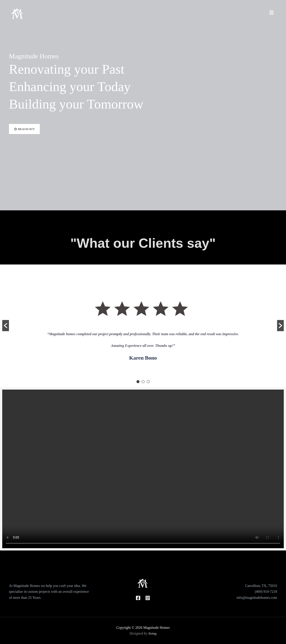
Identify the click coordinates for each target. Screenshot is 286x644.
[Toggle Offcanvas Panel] (271, 13)
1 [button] (138, 382)
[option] (143, 323)
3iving (152, 633)
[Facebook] (138, 598)
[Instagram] (148, 598)
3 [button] (148, 382)
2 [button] (143, 382)
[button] (6, 326)
